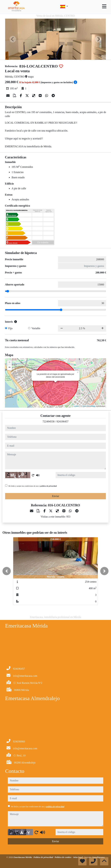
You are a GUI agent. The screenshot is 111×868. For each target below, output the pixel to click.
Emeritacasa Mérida (23, 857)
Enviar (55, 496)
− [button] (10, 368)
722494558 (48, 421)
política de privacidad (49, 486)
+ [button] (10, 363)
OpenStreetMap (89, 406)
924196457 (63, 421)
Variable (36, 328)
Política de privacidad (43, 857)
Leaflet (76, 406)
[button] (7, 571)
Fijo (10, 328)
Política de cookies (63, 857)
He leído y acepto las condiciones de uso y (33, 486)
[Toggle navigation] (104, 6)
